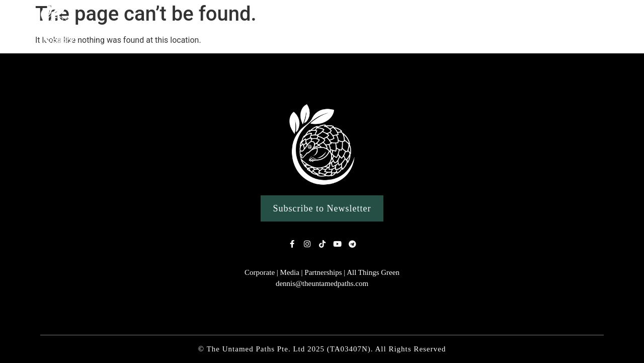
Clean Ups (489, 26)
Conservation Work (568, 27)
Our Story (199, 26)
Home (148, 26)
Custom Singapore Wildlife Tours (393, 26)
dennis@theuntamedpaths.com (322, 283)
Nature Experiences (277, 27)
